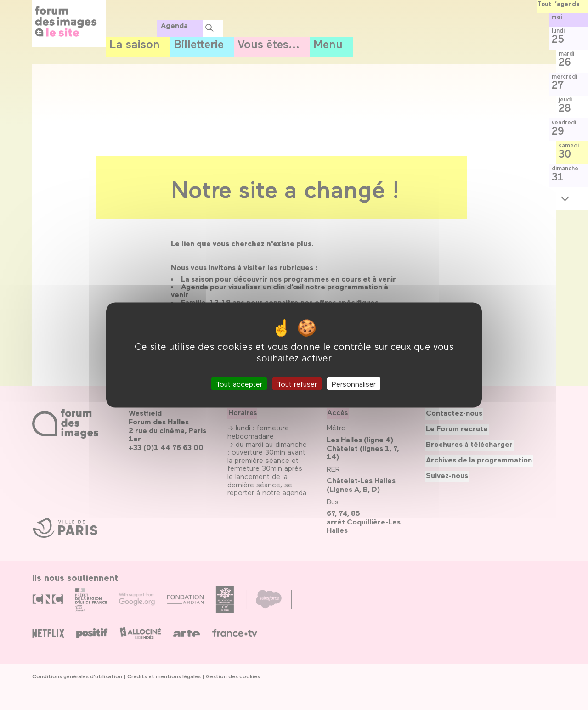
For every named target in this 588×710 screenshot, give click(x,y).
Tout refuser (297, 383)
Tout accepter (239, 383)
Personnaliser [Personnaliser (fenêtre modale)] (354, 383)
